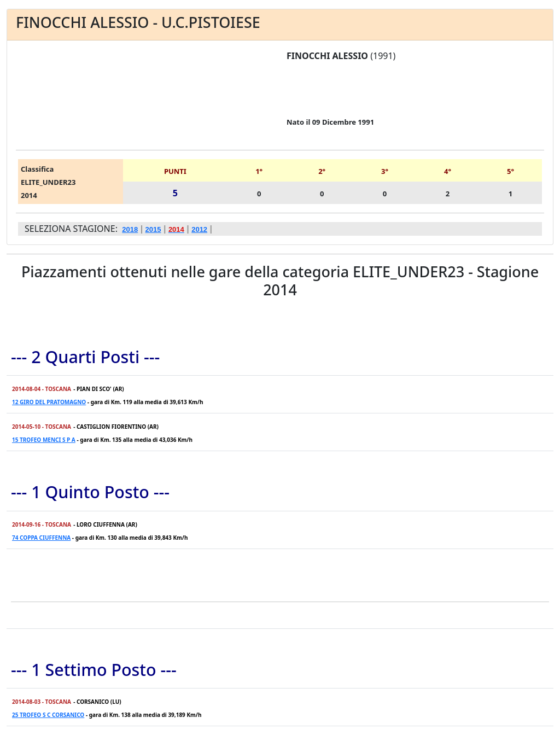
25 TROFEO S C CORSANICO (48, 715)
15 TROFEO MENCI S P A (44, 440)
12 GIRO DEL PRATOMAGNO (49, 402)
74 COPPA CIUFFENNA (41, 538)
